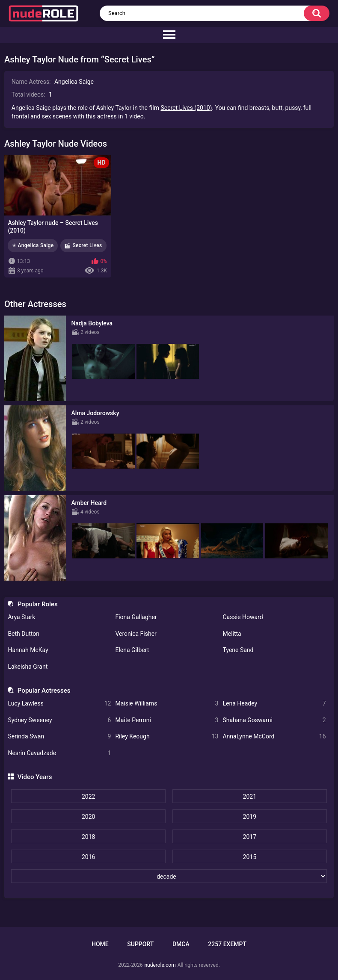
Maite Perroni (167, 720)
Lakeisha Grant (28, 667)
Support (140, 944)
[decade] (169, 876)
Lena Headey (274, 704)
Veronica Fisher (136, 634)
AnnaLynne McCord (274, 736)
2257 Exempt (227, 944)
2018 (88, 837)
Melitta (232, 634)
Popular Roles (38, 604)
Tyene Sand (238, 650)
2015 (250, 857)
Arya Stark (21, 617)
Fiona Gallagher (136, 617)
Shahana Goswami (274, 720)
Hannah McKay (28, 650)
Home (100, 944)
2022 (88, 797)
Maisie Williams (167, 704)
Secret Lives (87, 245)
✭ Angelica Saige (33, 245)
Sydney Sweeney (59, 720)
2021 (250, 797)
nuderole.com (160, 965)
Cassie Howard (243, 617)
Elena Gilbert (132, 650)
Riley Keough (167, 736)
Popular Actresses (44, 691)
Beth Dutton (24, 634)
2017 (250, 837)
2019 (250, 817)
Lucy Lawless (59, 704)
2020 (88, 817)
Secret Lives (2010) (186, 108)
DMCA (181, 944)
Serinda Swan (59, 736)
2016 (88, 857)
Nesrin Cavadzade (59, 753)
